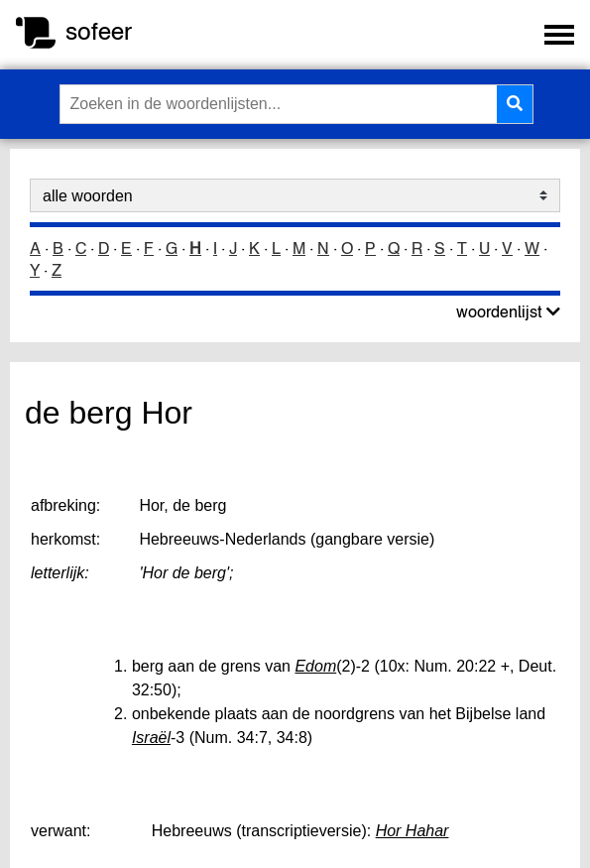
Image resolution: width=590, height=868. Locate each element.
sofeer (99, 31)
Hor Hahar (413, 831)
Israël (151, 738)
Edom (315, 666)
